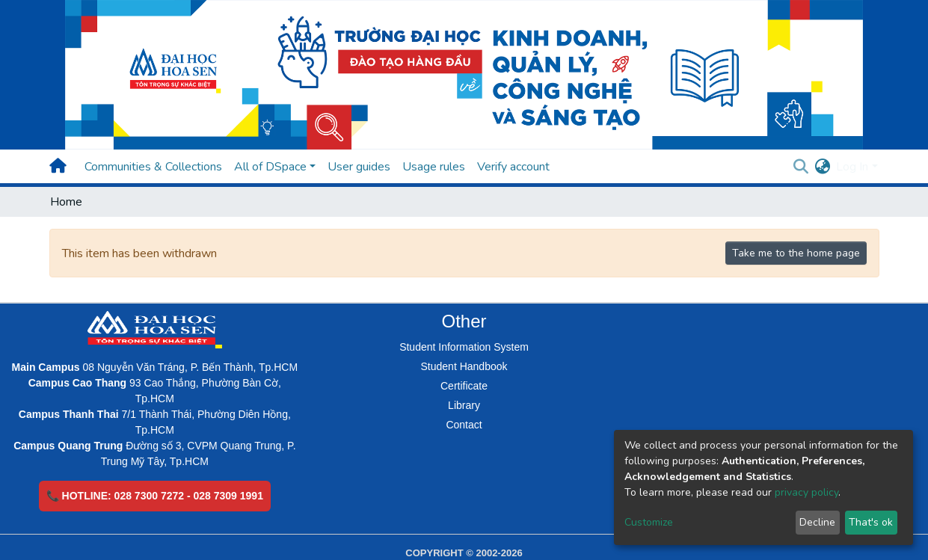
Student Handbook (464, 366)
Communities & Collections (153, 167)
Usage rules (434, 167)
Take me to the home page (796, 253)
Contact (464, 425)
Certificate (464, 386)
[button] (822, 167)
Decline (817, 522)
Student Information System (464, 347)
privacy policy (806, 492)
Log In (852, 167)
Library (464, 405)
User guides (359, 167)
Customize (649, 522)
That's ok (871, 522)
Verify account (513, 167)
